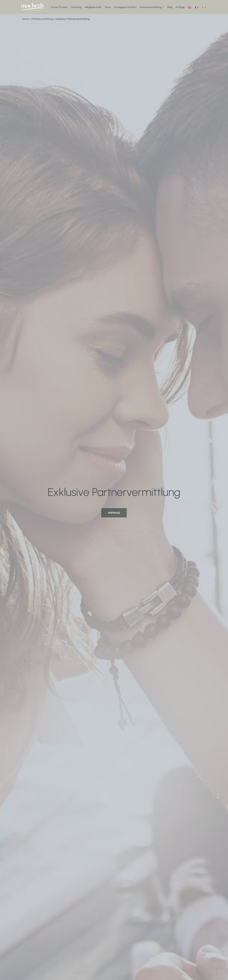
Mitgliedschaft (93, 7)
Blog (170, 7)
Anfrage (180, 7)
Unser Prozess (59, 7)
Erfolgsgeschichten (125, 7)
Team (108, 7)
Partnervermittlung (152, 7)
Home (26, 19)
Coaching (76, 7)
